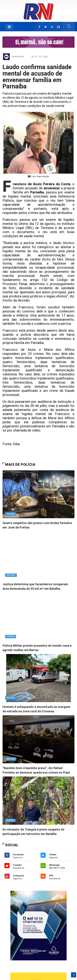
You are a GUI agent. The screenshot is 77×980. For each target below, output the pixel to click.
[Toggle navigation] (9, 27)
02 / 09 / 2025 (40, 57)
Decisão (11, 575)
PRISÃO (10, 820)
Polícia (11, 514)
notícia (11, 698)
